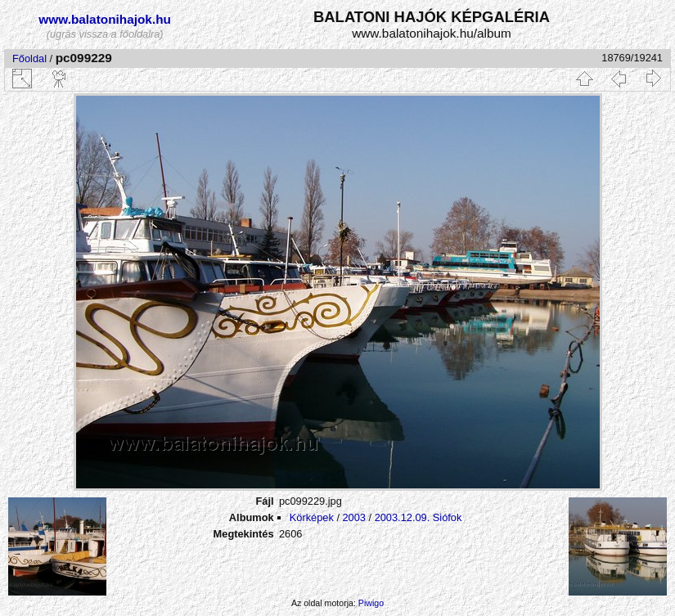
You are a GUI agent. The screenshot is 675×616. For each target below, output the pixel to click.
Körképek (312, 517)
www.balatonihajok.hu (105, 19)
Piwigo (371, 603)
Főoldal (29, 58)
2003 (354, 517)
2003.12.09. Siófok (418, 517)
